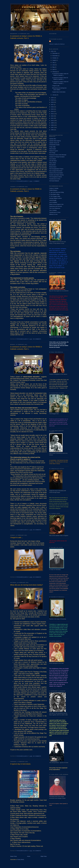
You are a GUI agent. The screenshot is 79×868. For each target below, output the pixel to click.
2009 (53, 123)
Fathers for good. (54, 151)
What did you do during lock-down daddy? (27, 585)
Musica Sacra (53, 167)
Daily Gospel (53, 149)
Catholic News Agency (55, 141)
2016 (53, 107)
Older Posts (44, 856)
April (54, 69)
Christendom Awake (54, 145)
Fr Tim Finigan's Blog (55, 196)
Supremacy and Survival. (56, 206)
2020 (53, 98)
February (55, 72)
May (54, 67)
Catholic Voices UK (54, 143)
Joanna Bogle (53, 200)
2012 (53, 116)
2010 (53, 121)
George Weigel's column (56, 198)
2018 (53, 102)
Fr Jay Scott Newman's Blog (57, 192)
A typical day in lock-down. (21, 764)
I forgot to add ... (17, 538)
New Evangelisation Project (56, 169)
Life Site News (53, 161)
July (54, 63)
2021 (53, 51)
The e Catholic (53, 210)
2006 (53, 130)
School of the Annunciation (56, 173)
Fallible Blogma (53, 190)
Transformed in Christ (55, 179)
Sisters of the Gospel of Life (56, 204)
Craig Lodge (52, 147)
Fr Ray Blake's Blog (54, 194)
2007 (53, 127)
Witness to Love (53, 214)
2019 (53, 100)
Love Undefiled (53, 202)
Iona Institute (53, 159)
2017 (53, 105)
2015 (53, 109)
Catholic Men (53, 139)
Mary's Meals (53, 163)
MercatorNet (52, 165)
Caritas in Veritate (54, 188)
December (55, 53)
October (55, 58)
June (54, 65)
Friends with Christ (40, 7)
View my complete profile (57, 44)
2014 (53, 111)
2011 (53, 118)
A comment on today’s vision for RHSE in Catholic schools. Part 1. (26, 348)
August (54, 60)
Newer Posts (14, 856)
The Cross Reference (55, 208)
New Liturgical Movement (56, 171)
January (55, 95)
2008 (53, 125)
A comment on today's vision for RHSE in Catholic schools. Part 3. (26, 37)
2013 (53, 114)
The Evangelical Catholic (56, 177)
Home (29, 856)
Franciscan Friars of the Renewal (58, 155)
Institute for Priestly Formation (57, 157)
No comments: (37, 339)
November (55, 56)
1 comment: (37, 181)
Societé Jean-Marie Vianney (56, 175)
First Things (52, 153)
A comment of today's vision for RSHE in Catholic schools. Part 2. (26, 190)
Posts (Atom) (21, 859)
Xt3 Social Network (54, 181)
